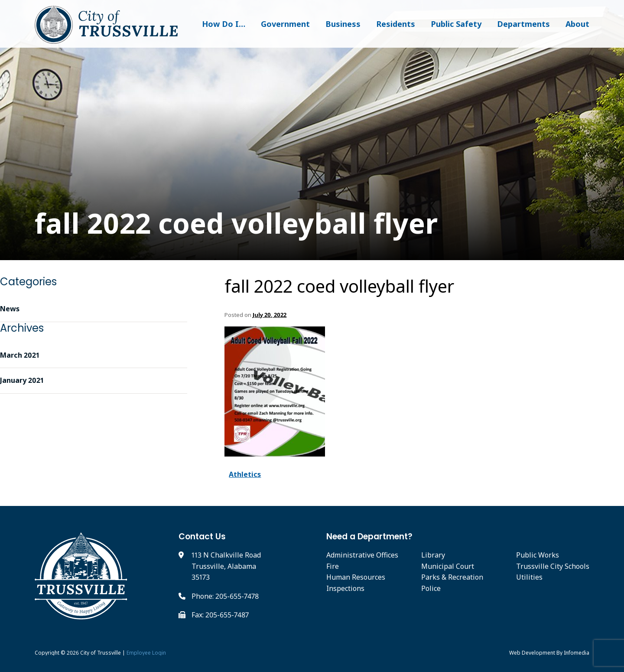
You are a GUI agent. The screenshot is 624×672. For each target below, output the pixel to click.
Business (343, 24)
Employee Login (146, 653)
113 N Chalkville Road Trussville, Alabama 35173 (226, 566)
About (577, 24)
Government (285, 24)
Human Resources (356, 577)
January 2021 (22, 380)
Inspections (345, 588)
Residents (396, 24)
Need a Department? (369, 537)
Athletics (245, 474)
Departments (523, 24)
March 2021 (20, 355)
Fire (333, 566)
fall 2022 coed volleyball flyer (339, 286)
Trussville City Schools (553, 566)
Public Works (538, 555)
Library (433, 555)
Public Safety (456, 24)
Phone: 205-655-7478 (225, 596)
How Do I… (224, 24)
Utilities (529, 577)
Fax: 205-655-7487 (220, 615)
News (10, 309)
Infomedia (577, 653)
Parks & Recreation (452, 577)
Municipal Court (448, 566)
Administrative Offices (362, 555)
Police (431, 588)
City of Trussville (101, 653)
